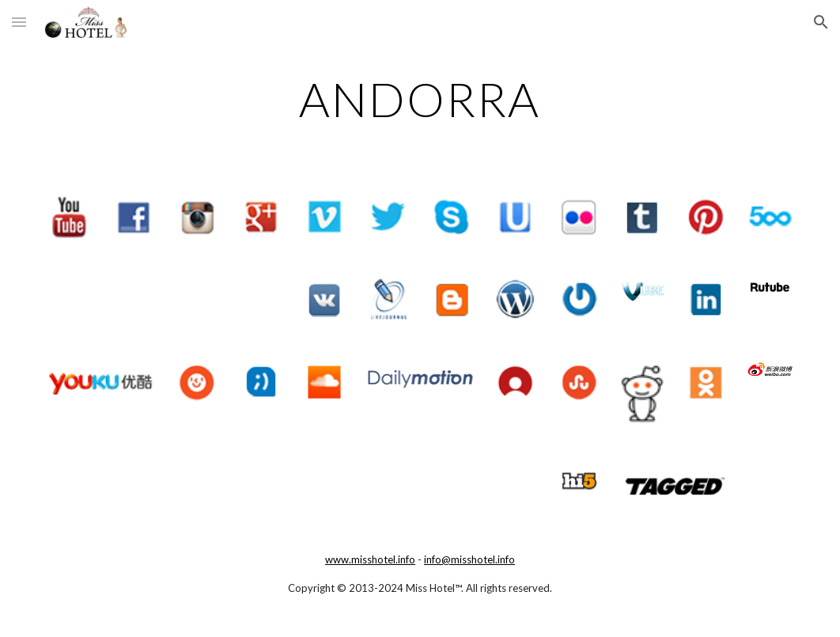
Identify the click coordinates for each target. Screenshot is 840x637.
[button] (19, 22)
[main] (420, 99)
